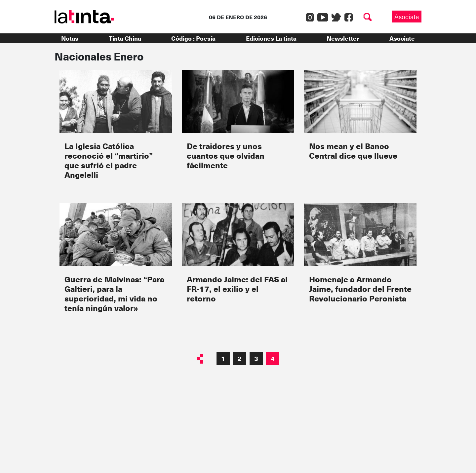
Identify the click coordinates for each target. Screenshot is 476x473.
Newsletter (343, 38)
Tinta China (125, 38)
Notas (70, 38)
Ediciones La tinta (271, 38)
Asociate (407, 17)
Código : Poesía (193, 38)
